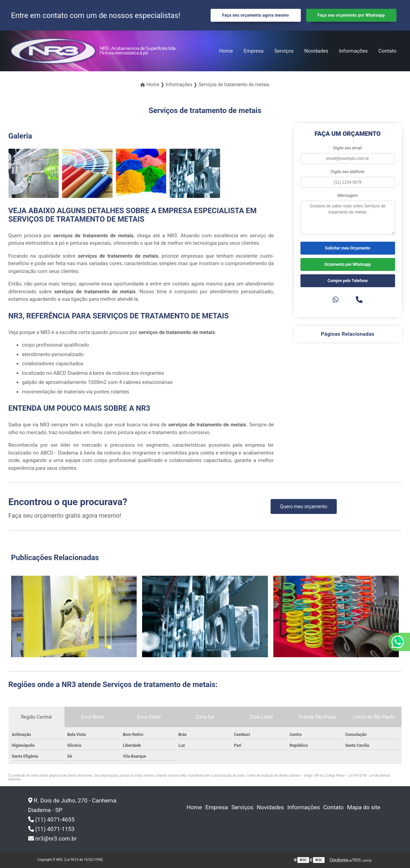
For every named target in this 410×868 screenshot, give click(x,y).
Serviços (284, 51)
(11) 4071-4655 (51, 819)
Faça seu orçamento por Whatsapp (351, 15)
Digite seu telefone (347, 172)
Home (226, 51)
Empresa (253, 51)
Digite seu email (347, 148)
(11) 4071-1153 (51, 829)
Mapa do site (364, 807)
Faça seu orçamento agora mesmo (256, 15)
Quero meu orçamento (304, 506)
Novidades (316, 51)
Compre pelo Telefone (348, 281)
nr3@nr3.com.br (53, 838)
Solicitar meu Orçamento (348, 248)
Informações (354, 51)
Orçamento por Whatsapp (347, 264)
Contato (387, 51)
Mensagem (348, 196)
